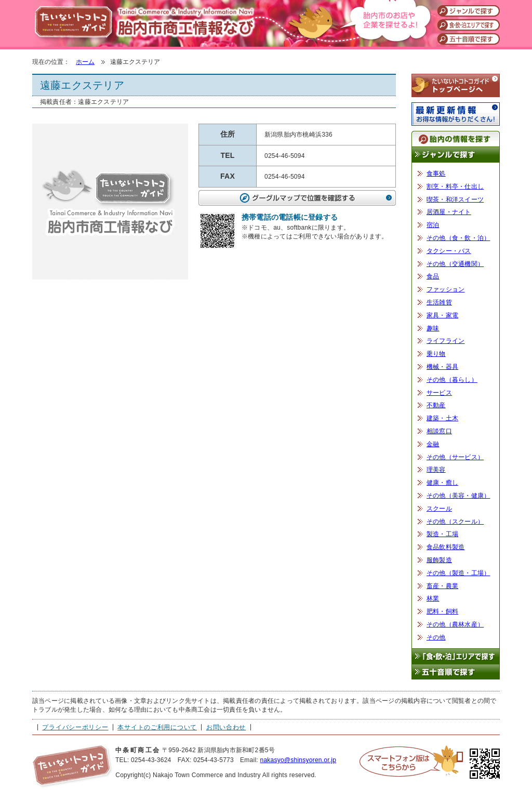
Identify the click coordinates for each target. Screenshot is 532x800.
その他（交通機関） (455, 264)
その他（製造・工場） (458, 573)
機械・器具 (442, 367)
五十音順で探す (456, 672)
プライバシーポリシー (75, 727)
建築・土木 (442, 418)
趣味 (433, 328)
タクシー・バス (449, 251)
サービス (439, 393)
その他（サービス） (455, 457)
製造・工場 (442, 534)
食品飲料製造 (445, 547)
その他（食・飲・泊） (458, 238)
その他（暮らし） (452, 380)
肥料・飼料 (442, 611)
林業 (433, 598)
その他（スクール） (455, 522)
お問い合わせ (226, 727)
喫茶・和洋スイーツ (455, 199)
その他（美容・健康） (458, 496)
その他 (436, 637)
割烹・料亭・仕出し (455, 186)
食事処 (436, 174)
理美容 (436, 470)
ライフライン (445, 341)
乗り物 (436, 354)
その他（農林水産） (455, 624)
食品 (433, 276)
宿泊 (433, 225)
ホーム (85, 62)
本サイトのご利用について (157, 727)
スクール (439, 509)
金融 (433, 444)
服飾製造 (439, 560)
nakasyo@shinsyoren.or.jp (298, 760)
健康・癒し (442, 483)
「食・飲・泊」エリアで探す (456, 656)
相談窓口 (439, 431)
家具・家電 (442, 315)
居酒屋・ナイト (449, 212)
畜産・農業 (442, 586)
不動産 (436, 405)
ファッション (445, 289)
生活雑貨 (439, 302)
